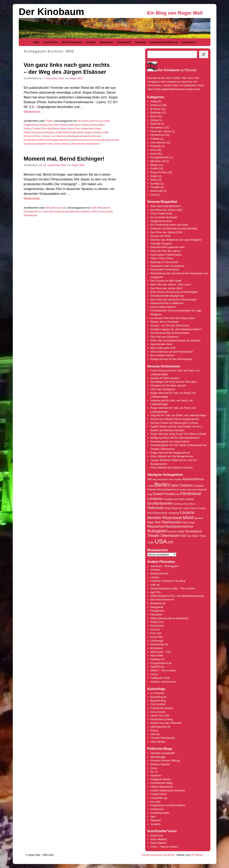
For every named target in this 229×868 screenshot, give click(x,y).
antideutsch (74, 125)
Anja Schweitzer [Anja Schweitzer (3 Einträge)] (160, 479)
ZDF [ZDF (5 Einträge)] (171, 542)
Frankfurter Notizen (162, 708)
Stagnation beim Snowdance (168, 266)
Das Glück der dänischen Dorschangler (174, 299)
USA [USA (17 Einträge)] (161, 541)
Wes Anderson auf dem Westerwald (172, 352)
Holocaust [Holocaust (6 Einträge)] (155, 508)
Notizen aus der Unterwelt (166, 723)
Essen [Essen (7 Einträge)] (158, 494)
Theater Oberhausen (163, 738)
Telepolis (156, 820)
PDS (47, 140)
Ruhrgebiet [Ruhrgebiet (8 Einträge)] (157, 531)
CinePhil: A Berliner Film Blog (168, 581)
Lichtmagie (157, 641)
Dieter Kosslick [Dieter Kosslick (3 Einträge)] (180, 490)
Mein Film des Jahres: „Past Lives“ (171, 284)
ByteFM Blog (158, 701)
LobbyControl (158, 794)
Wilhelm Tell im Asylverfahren (182, 419)
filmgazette (157, 607)
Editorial (155, 124)
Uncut (154, 674)
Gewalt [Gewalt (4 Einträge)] (190, 499)
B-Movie (155, 109)
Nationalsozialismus (81, 211)
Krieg (65, 211)
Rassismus (65, 140)
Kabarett (156, 146)
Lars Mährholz (59, 136)
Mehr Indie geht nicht (163, 348)
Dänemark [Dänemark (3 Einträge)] (193, 490)
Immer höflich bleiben (163, 307)
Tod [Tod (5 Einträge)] (183, 536)
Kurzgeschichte (160, 157)
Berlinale (156, 112)
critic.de (155, 585)
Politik (49, 121)
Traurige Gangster (161, 243)
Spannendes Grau (161, 344)
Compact (37, 128)
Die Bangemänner (179, 453)
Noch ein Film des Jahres (166, 251)
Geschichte (51, 42)
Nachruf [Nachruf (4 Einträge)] (198, 518)
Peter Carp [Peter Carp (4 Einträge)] (188, 522)
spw (153, 816)
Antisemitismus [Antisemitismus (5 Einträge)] (193, 479)
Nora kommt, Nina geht (183, 382)
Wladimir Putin (45, 144)
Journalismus (158, 142)
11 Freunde (157, 693)
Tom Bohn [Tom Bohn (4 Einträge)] (193, 536)
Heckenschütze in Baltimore (167, 303)
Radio (154, 176)
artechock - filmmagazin (165, 566)
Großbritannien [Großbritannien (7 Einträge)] (160, 503)
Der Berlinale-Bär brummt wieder (170, 333)
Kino (48, 208)
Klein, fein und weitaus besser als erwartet (175, 340)
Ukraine (32, 144)
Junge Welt (62, 132)
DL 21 (154, 772)
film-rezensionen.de (162, 599)
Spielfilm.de (157, 667)
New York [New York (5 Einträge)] (154, 522)
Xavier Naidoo (62, 144)
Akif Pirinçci (96, 121)
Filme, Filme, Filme (162, 258)
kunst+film (157, 637)
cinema (155, 577)
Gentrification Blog (161, 783)
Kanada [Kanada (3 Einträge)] (202, 508)
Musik (154, 165)
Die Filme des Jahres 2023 (166, 288)
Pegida (55, 140)
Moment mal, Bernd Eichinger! (64, 159)
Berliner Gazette (160, 764)
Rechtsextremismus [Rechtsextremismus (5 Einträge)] (179, 526)
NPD (41, 140)
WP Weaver (197, 855)
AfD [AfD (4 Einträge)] (150, 479)
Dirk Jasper (56, 211)
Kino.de (155, 629)
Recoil (154, 730)
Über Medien (158, 742)
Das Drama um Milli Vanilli (166, 281)
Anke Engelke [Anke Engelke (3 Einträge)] (175, 479)
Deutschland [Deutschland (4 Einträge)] (165, 489)
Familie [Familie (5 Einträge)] (170, 494)
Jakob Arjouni (182, 441)
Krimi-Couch (158, 712)
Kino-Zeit (156, 633)
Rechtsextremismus (83, 140)
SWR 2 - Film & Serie (163, 670)
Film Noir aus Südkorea (164, 337)
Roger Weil (76, 78)
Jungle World (76, 132)
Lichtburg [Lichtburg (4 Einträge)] (174, 513)
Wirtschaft (156, 191)
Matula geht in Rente (186, 423)
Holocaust (37, 132)
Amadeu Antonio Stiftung (165, 760)
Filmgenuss (157, 611)
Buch (154, 116)
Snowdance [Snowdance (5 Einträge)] (194, 531)
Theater (155, 187)
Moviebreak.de (159, 644)
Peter (154, 843)
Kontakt (91, 42)
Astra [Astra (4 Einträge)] (150, 486)
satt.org (155, 734)
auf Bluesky (177, 70)
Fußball (155, 139)
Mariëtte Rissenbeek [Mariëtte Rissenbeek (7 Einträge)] (165, 518)
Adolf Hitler (96, 208)
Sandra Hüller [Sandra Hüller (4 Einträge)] (176, 531)
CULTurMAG (158, 704)
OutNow (155, 659)
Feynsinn (156, 775)
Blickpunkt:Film (160, 573)
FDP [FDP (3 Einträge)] (177, 494)
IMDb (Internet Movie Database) (170, 618)
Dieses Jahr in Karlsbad (165, 322)
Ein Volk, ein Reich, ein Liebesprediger (183, 415)
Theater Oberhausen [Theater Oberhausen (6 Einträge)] (164, 536)
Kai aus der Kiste (161, 236)
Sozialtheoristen (160, 813)
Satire (154, 180)
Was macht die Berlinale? (166, 206)
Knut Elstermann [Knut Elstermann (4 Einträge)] (157, 513)
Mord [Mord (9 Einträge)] (188, 517)
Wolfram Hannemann (163, 682)
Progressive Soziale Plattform (168, 805)
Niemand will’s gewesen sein (168, 247)
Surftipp (155, 183)
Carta (154, 768)
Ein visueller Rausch (163, 355)
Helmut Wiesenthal (162, 787)
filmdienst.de (158, 603)
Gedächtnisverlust (161, 221)
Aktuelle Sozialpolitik (163, 753)
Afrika (85, 121)
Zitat (153, 195)
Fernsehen (157, 127)
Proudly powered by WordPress (158, 855)
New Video (157, 655)
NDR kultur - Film (161, 652)
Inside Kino (157, 622)
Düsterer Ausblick (182, 467)
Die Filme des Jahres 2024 (166, 232)
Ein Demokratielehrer (187, 438)
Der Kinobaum (52, 12)
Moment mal (58, 208)
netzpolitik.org (159, 798)
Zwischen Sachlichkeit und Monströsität (174, 228)
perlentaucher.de (160, 727)
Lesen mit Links (160, 715)
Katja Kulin (157, 835)
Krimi (154, 154)
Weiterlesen (34, 112)
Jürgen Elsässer (93, 132)
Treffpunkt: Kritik (160, 678)
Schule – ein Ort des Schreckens (170, 325)
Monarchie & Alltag (162, 719)
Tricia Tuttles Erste (162, 213)
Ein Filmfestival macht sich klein (169, 225)
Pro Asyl (155, 802)
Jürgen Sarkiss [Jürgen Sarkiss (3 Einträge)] (190, 508)
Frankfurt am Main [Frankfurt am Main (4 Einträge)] (174, 499)
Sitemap (140, 42)
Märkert (162, 843)
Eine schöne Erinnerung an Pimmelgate (174, 292)
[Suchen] (204, 54)
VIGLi (154, 389)
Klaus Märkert (159, 456)
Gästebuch (124, 42)
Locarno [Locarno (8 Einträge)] (187, 512)
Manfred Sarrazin (174, 430)
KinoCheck (157, 626)
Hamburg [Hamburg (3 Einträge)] (178, 504)
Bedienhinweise (72, 42)
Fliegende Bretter (161, 779)
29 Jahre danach (169, 378)
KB (34, 136)
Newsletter (106, 42)
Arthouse (156, 105)
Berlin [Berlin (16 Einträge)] (162, 485)
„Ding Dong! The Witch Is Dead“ (188, 434)
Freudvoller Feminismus (165, 269)
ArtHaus (155, 570)
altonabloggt (158, 757)
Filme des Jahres (161, 131)
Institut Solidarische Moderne (168, 790)
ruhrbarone (157, 809)
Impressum (189, 42)
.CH (162, 659)
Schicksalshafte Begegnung (167, 296)
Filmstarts (156, 614)
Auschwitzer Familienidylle (166, 255)
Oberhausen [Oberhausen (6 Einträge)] (171, 522)
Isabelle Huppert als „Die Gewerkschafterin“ (176, 329)
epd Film (156, 592)
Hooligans (49, 132)
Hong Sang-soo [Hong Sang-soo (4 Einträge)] (173, 508)
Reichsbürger (103, 140)
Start (36, 42)
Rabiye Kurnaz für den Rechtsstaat (171, 359)
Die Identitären (51, 128)
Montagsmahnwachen (80, 136)
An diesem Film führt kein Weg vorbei (173, 318)
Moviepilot (157, 648)
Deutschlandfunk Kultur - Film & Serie (173, 588)
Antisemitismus (90, 125)
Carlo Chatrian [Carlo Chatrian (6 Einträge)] (181, 485)
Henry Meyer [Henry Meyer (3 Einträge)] (189, 504)
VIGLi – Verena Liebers (164, 847)
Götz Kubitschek (84, 128)
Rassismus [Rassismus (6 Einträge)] (156, 526)
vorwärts (156, 824)
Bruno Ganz (42, 211)
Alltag (154, 101)
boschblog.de (158, 697)
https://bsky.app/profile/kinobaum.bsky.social (173, 89)
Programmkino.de (161, 663)
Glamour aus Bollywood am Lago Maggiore (176, 240)
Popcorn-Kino (159, 172)
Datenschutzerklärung (164, 42)
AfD (79, 121)
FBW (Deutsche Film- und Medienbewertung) (177, 596)
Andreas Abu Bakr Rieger (53, 125)
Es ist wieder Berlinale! (164, 217)
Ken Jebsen (43, 136)
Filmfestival (157, 135)
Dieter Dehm (67, 128)
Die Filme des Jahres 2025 (166, 210)
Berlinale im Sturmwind (164, 262)
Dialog (154, 120)
